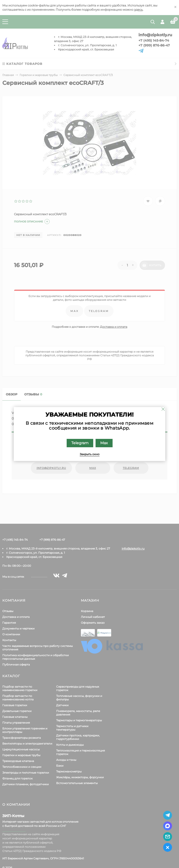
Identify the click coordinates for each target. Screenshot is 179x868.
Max (104, 443)
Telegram (80, 443)
